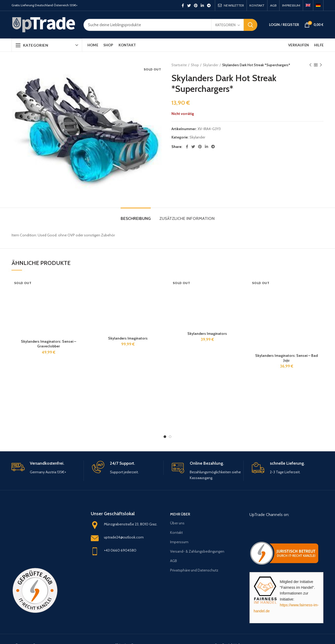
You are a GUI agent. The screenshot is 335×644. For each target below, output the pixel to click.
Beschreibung (136, 218)
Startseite (179, 65)
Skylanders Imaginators (128, 338)
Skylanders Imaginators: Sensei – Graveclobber (49, 344)
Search (250, 25)
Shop (195, 65)
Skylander (211, 65)
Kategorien (225, 25)
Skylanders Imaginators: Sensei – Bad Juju (286, 358)
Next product (321, 65)
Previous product (310, 65)
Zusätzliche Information (187, 218)
